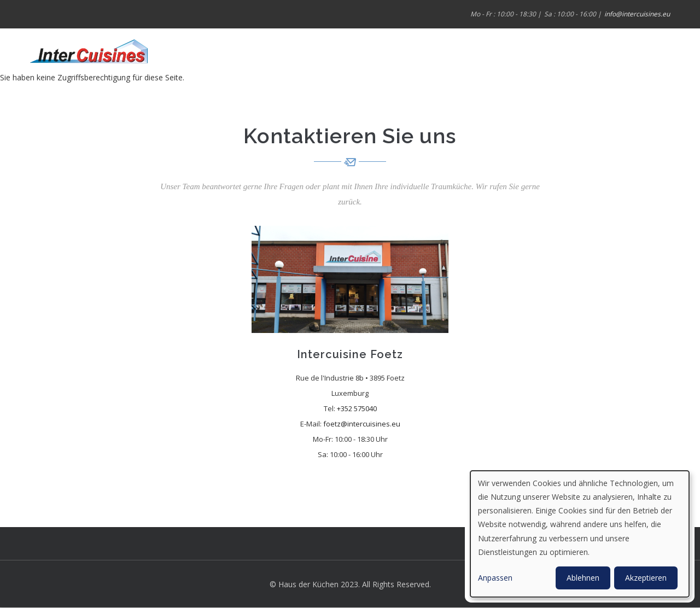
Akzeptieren (646, 578)
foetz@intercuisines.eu (362, 424)
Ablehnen (583, 578)
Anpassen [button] (495, 578)
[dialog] (580, 534)
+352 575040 (357, 408)
